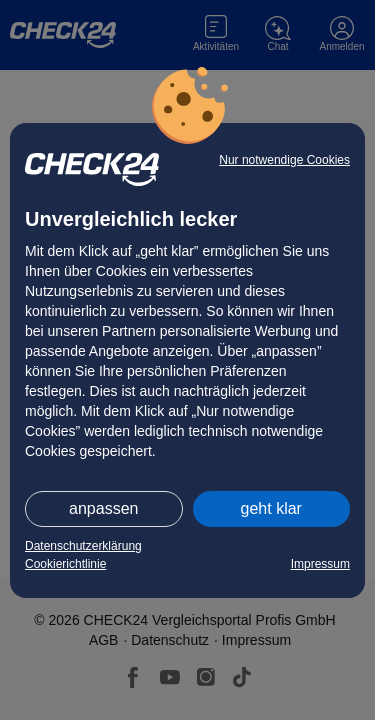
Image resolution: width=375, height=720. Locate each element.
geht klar (271, 508)
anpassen (103, 508)
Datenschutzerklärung (83, 546)
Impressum (320, 564)
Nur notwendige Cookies (284, 160)
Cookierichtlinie (65, 564)
